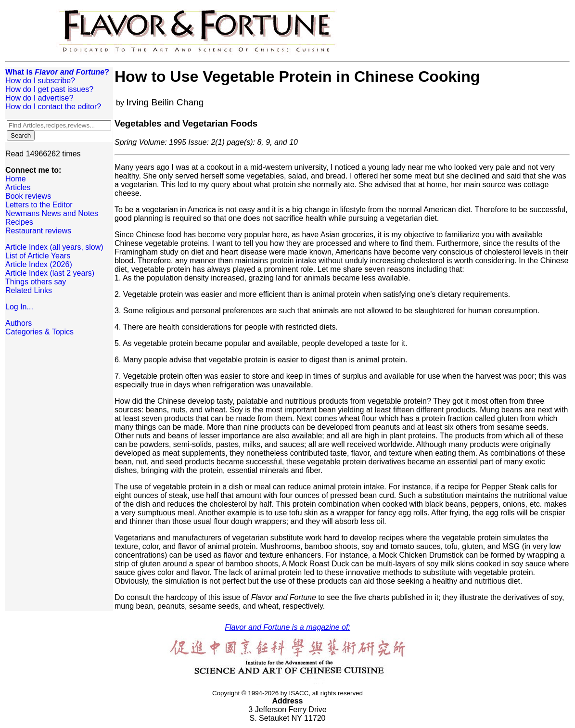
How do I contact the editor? (53, 107)
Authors (19, 323)
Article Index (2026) (39, 264)
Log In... (19, 307)
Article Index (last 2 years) (50, 273)
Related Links (29, 290)
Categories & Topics (39, 332)
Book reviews (28, 196)
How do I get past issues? (49, 89)
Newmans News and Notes (52, 213)
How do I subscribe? (40, 81)
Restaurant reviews (38, 231)
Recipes (19, 222)
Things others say (36, 282)
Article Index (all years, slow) (54, 247)
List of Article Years (38, 256)
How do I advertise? (39, 98)
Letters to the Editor (39, 205)
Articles (18, 187)
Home (16, 179)
